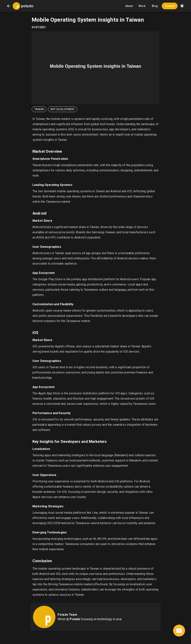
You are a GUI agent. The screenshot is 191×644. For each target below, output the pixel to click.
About (129, 6)
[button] (182, 6)
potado (27, 6)
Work (142, 6)
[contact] (179, 631)
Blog (155, 6)
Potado (75, 619)
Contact (170, 6)
